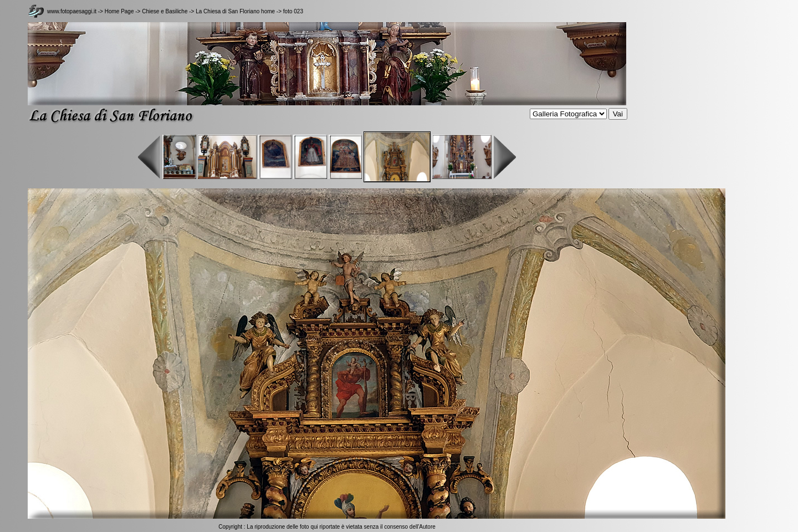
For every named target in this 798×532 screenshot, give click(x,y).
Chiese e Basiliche (165, 11)
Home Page (119, 11)
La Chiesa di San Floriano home (235, 11)
